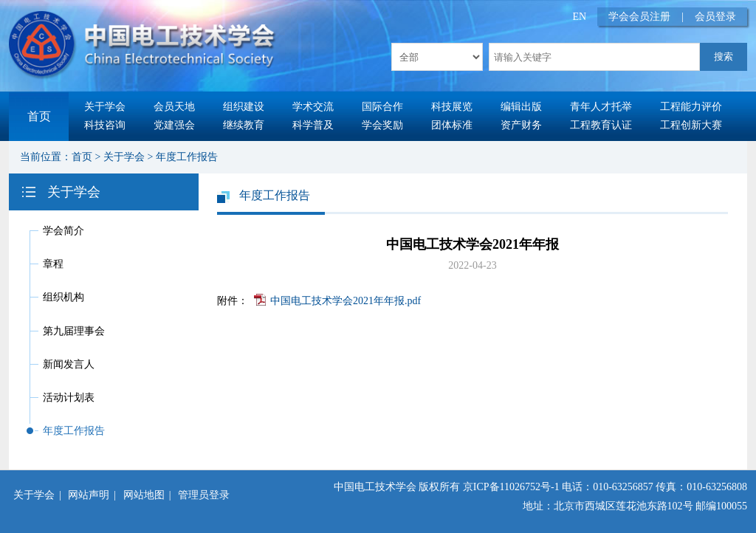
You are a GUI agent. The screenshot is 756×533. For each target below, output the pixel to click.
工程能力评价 (691, 107)
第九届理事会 (74, 331)
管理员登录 (204, 495)
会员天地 (174, 107)
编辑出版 (521, 107)
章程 (53, 264)
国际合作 (382, 107)
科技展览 (452, 107)
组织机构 (63, 297)
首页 (39, 116)
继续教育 (244, 125)
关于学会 (105, 107)
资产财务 (521, 125)
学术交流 (313, 107)
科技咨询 (105, 125)
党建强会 (174, 125)
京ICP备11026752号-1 (511, 487)
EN (580, 17)
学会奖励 (382, 125)
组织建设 (244, 107)
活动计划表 (69, 398)
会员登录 (715, 17)
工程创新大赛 (691, 125)
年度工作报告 (187, 157)
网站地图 (144, 495)
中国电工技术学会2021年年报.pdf (346, 301)
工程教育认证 (601, 125)
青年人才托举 (601, 107)
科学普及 (313, 125)
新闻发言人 (69, 364)
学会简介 (63, 231)
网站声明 (89, 495)
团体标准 (452, 125)
